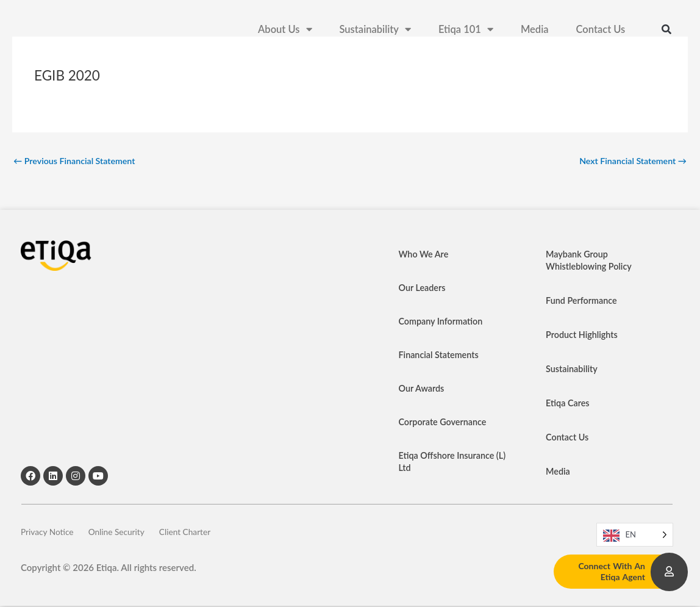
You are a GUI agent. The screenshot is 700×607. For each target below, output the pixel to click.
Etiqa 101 (466, 31)
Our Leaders (423, 289)
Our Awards (423, 390)
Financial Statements (441, 356)
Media (535, 31)
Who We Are (425, 256)
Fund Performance (583, 302)
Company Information (443, 323)
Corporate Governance (445, 423)
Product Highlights (583, 336)
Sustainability (375, 31)
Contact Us (601, 31)
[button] (666, 31)
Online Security (132, 536)
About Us (285, 31)
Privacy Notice (50, 536)
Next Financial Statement (630, 161)
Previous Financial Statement (77, 161)
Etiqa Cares (569, 404)
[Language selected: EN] (635, 536)
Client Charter (214, 536)
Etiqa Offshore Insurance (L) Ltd (449, 463)
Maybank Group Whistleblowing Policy (591, 262)
